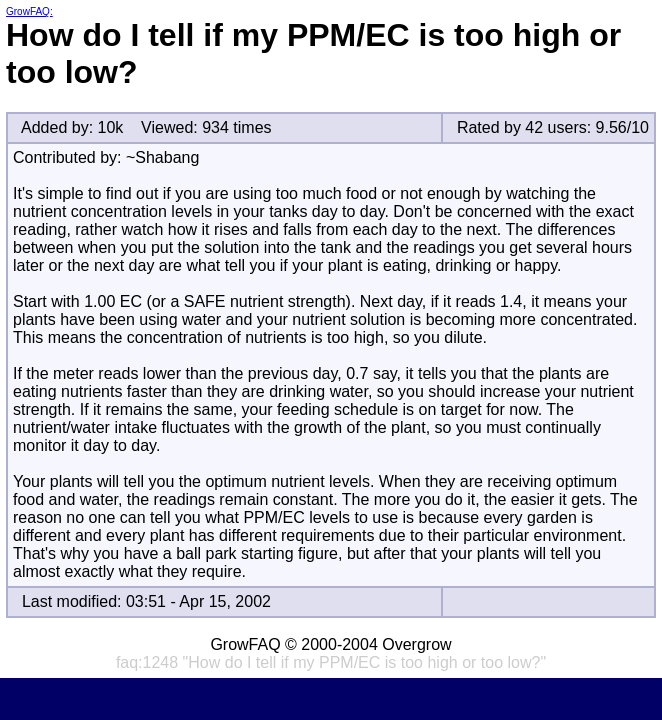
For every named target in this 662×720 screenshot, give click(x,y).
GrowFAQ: (29, 11)
